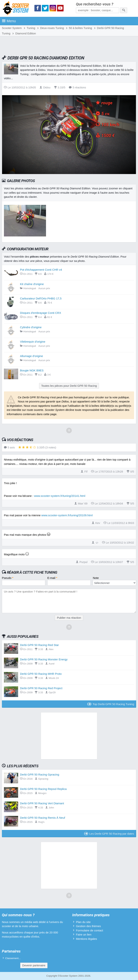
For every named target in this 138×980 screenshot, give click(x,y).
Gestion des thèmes (88, 926)
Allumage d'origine (32, 356)
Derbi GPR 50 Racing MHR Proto (41, 674)
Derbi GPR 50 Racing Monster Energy (44, 659)
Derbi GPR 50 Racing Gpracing (40, 774)
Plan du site (83, 922)
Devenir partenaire (34, 965)
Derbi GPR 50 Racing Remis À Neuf (43, 818)
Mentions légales (86, 939)
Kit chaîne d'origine (32, 284)
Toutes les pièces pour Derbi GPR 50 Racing (69, 386)
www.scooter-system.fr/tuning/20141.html (60, 496)
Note (96, 578)
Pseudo (8, 578)
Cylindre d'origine (31, 327)
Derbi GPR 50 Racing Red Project (41, 688)
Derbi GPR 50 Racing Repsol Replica (43, 789)
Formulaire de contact (89, 930)
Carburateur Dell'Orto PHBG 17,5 (41, 298)
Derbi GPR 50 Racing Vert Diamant (42, 803)
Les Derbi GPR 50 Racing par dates (109, 834)
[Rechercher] (124, 10)
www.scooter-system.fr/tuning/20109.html (67, 515)
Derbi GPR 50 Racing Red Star (39, 645)
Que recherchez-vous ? (95, 4)
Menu (9, 21)
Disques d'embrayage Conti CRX (41, 313)
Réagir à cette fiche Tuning (32, 572)
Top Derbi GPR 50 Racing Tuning (111, 704)
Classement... (13, 958)
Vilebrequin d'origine (33, 342)
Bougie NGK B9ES (32, 370)
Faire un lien (84, 934)
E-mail (52, 578)
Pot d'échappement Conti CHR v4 (41, 270)
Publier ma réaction (69, 618)
